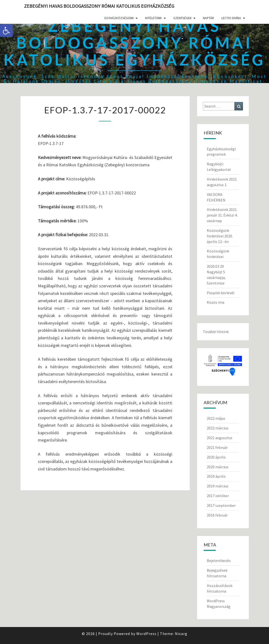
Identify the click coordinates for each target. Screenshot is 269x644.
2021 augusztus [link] (220, 438)
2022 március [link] (218, 428)
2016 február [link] (217, 515)
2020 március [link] (218, 467)
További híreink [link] (216, 332)
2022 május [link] (216, 418)
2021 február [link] (217, 447)
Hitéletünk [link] (153, 18)
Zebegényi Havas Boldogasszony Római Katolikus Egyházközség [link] (99, 6)
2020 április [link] (216, 457)
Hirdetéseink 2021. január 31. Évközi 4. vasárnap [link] (222, 215)
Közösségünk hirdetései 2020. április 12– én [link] (220, 236)
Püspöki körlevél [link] (221, 293)
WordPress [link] (146, 634)
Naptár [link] (208, 18)
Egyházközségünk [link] (119, 18)
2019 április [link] (216, 476)
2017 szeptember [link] (221, 505)
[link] (6, 31)
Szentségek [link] (182, 18)
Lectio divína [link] (231, 18)
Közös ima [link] (216, 302)
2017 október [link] (218, 496)
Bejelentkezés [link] (219, 560)
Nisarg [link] (181, 634)
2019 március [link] (218, 486)
